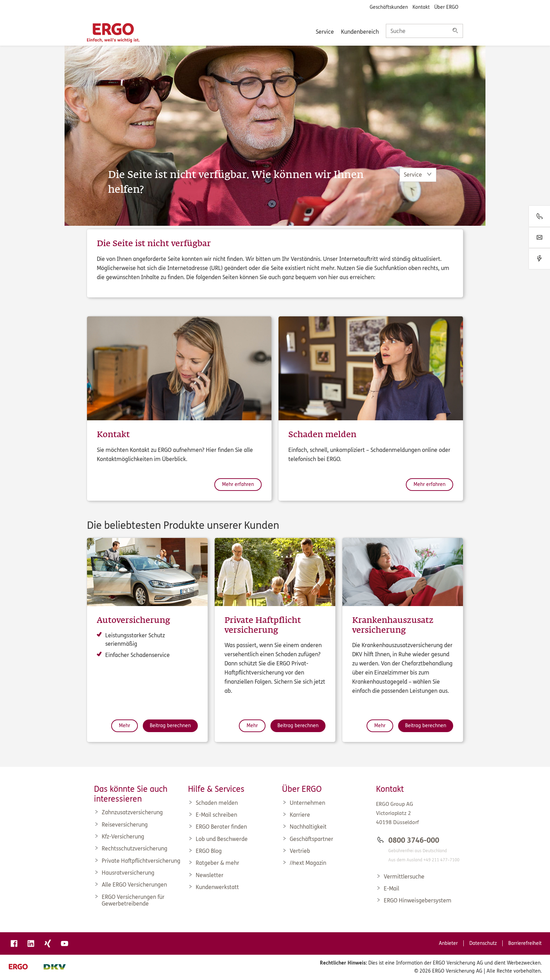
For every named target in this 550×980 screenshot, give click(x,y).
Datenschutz (483, 943)
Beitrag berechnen (170, 726)
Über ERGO (446, 7)
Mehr (125, 726)
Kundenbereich (360, 32)
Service (325, 32)
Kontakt (421, 7)
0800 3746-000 (414, 840)
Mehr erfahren (238, 484)
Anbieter (448, 943)
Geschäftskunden (389, 7)
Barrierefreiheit (525, 943)
